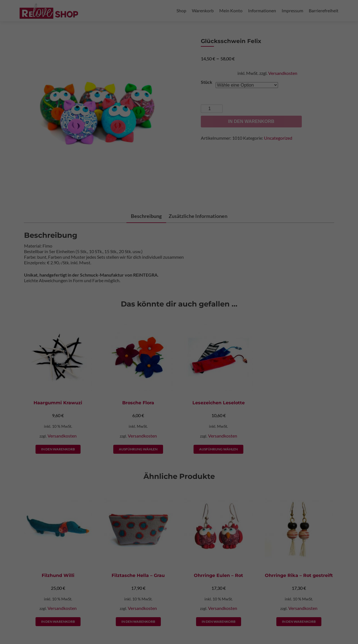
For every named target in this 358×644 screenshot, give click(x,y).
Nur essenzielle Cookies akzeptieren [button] (179, 129)
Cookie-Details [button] (82, 159)
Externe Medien (218, 50)
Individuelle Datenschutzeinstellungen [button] (179, 146)
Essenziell (214, 21)
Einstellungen (107, 100)
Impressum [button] (134, 159)
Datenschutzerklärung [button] (109, 159)
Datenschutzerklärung (95, 95)
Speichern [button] (233, 113)
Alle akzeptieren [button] (125, 113)
